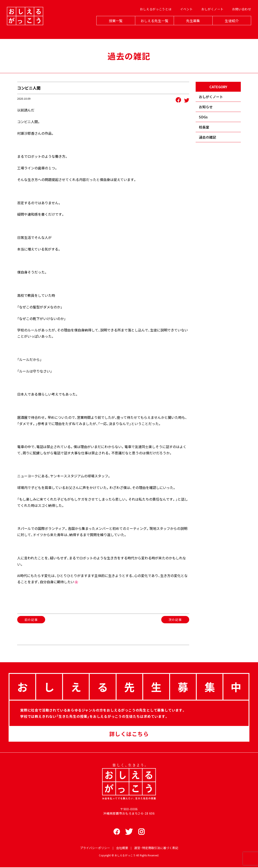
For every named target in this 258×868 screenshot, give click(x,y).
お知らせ (206, 107)
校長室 (204, 127)
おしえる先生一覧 (153, 26)
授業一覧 (114, 26)
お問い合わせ (240, 15)
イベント (185, 15)
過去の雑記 (207, 137)
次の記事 (175, 620)
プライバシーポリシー (95, 848)
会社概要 (122, 848)
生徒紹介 (230, 26)
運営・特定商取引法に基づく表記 (156, 848)
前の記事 (31, 620)
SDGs (203, 117)
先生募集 (191, 26)
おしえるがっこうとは (154, 15)
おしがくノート (211, 15)
